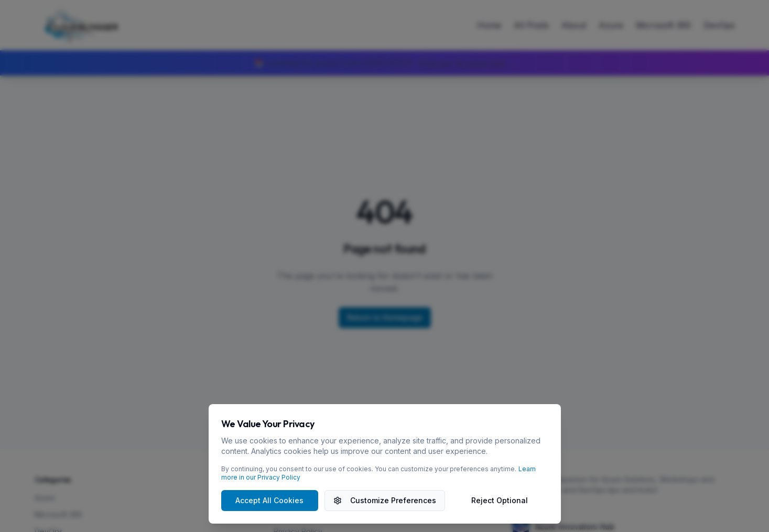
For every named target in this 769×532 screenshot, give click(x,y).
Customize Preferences (385, 500)
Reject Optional (500, 500)
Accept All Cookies (269, 500)
